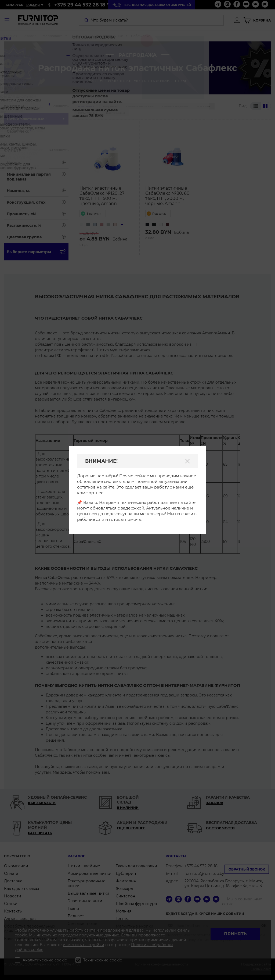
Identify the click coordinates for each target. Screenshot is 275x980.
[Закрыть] (187, 461)
